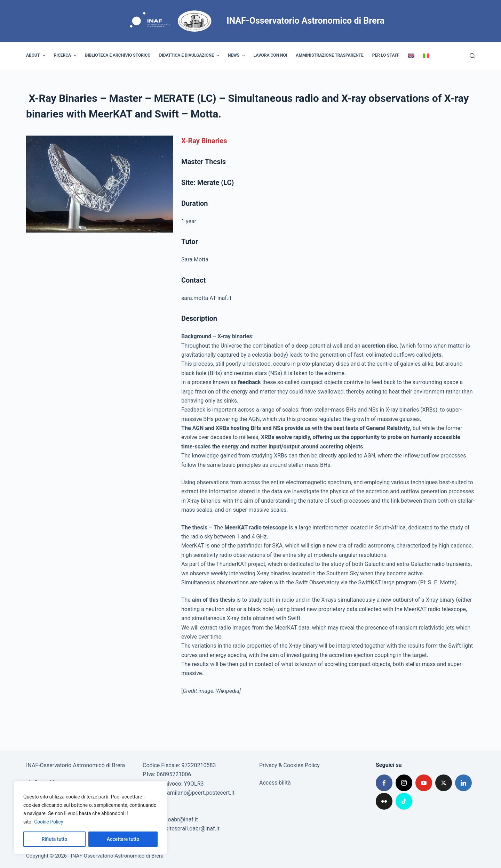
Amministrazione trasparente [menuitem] (329, 55)
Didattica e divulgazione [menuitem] (190, 56)
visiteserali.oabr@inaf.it (190, 829)
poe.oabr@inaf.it (178, 820)
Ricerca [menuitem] (66, 56)
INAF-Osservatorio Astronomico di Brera (305, 21)
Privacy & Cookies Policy (289, 765)
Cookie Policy (49, 822)
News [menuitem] (237, 56)
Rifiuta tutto (55, 839)
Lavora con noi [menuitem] (271, 55)
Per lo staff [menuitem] (386, 55)
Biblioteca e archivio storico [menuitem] (118, 55)
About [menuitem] (37, 56)
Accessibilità (275, 783)
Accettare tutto (123, 839)
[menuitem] (411, 56)
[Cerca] (472, 56)
